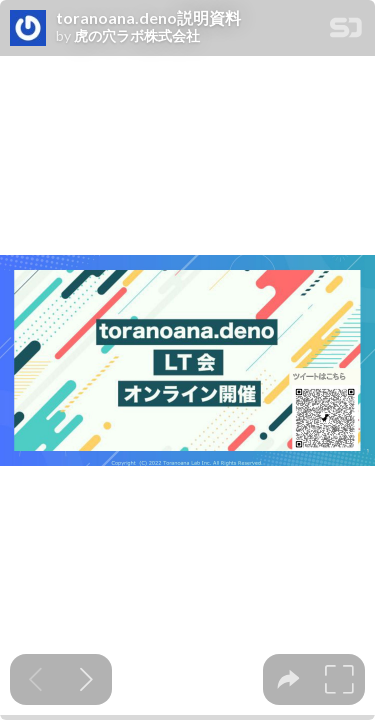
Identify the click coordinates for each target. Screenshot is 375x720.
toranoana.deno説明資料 (148, 18)
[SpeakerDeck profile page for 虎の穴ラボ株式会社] (28, 29)
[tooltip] (288, 679)
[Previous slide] (35, 679)
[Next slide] (86, 679)
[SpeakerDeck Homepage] (346, 31)
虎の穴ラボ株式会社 (137, 36)
